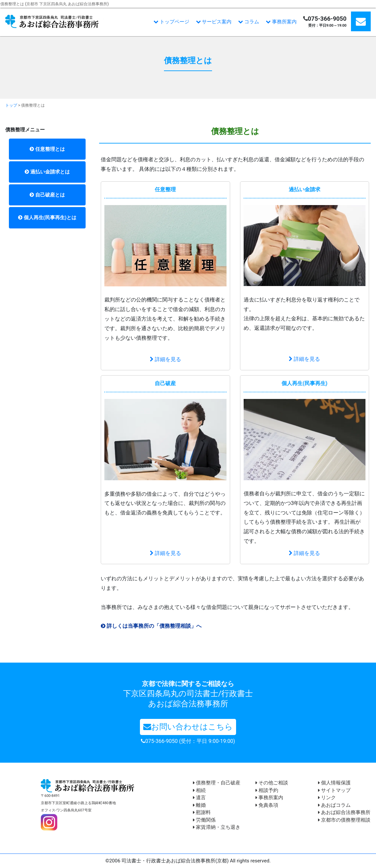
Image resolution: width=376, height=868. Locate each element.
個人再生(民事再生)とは (47, 218)
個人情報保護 (334, 783)
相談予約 (267, 790)
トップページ (171, 22)
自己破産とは (47, 195)
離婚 (199, 805)
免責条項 (267, 805)
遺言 (199, 798)
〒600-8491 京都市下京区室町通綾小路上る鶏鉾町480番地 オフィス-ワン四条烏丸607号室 (78, 803)
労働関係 (204, 820)
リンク (327, 798)
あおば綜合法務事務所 (344, 812)
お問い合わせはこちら (188, 727)
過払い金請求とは (47, 172)
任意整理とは (47, 149)
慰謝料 (202, 812)
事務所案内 (281, 22)
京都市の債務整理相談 (344, 820)
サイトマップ (334, 790)
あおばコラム (334, 805)
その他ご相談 (272, 783)
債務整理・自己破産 (217, 783)
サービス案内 (214, 22)
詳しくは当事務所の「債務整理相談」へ (151, 626)
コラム (249, 22)
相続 (199, 790)
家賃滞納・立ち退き (217, 827)
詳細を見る (165, 359)
